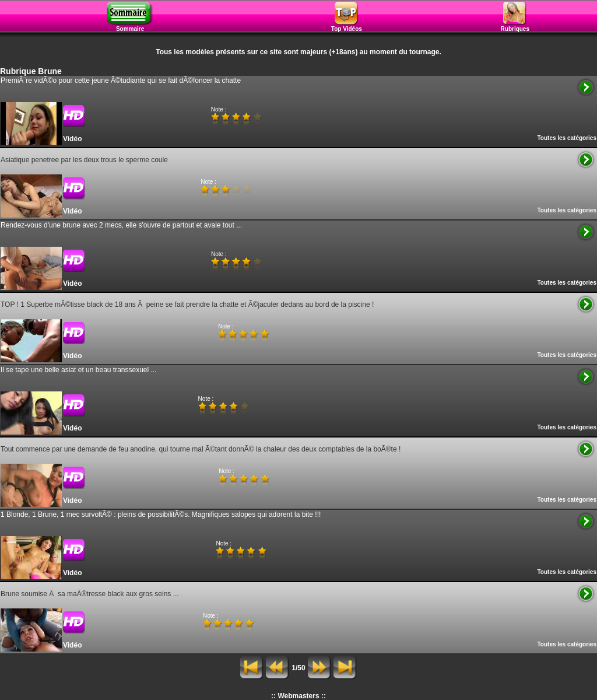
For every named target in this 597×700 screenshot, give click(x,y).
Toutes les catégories (567, 138)
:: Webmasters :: (298, 696)
